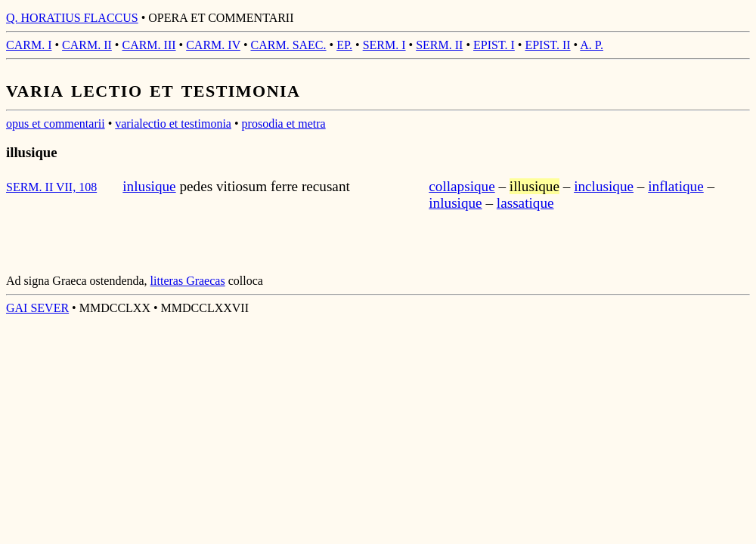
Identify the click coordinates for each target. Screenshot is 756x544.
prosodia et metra (284, 124)
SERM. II (439, 45)
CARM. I (29, 45)
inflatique (676, 186)
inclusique (604, 186)
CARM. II (87, 45)
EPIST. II (547, 45)
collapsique (462, 186)
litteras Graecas (188, 281)
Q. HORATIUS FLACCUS (72, 18)
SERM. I (384, 45)
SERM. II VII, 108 (51, 187)
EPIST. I (494, 45)
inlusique (149, 186)
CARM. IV (213, 45)
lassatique (525, 203)
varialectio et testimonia (173, 124)
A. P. (592, 45)
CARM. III (149, 45)
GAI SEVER (37, 308)
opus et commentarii (56, 124)
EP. (344, 45)
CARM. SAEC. (289, 45)
